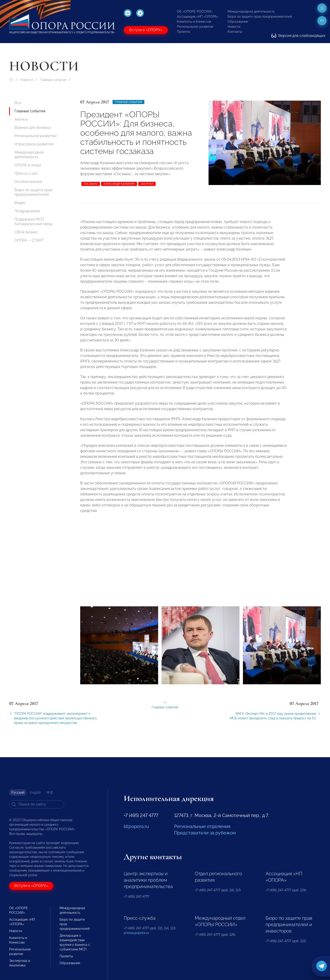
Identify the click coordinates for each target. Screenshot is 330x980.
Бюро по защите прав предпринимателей (260, 17)
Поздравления (27, 211)
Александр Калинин (119, 184)
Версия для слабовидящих (298, 36)
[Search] (37, 804)
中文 (50, 792)
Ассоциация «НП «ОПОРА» (198, 17)
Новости (234, 27)
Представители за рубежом (205, 833)
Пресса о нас (26, 173)
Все (18, 103)
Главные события (53, 80)
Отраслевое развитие (34, 144)
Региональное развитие (195, 27)
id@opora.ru (136, 826)
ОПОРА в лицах (28, 165)
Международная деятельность (251, 11)
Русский (18, 792)
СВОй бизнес (26, 232)
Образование (238, 22)
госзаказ (91, 184)
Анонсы (21, 119)
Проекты (184, 32)
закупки (147, 184)
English (36, 792)
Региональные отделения (202, 826)
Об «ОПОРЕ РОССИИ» (195, 11)
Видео (20, 203)
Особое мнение (28, 182)
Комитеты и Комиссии (194, 22)
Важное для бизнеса (33, 128)
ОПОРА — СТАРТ (29, 240)
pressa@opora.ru (136, 933)
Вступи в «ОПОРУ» (146, 30)
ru (322, 21)
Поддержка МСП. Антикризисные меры (33, 222)
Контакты (235, 32)
